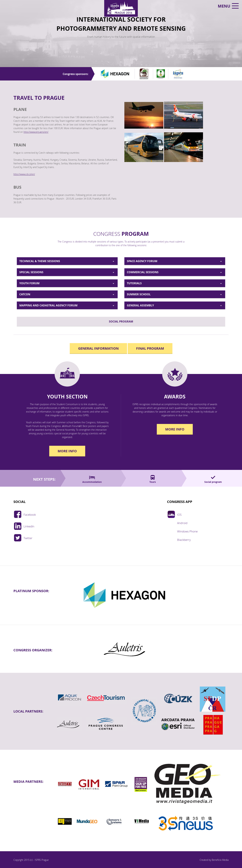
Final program (150, 348)
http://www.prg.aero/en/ (36, 132)
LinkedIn (29, 525)
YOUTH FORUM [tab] (29, 283)
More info (67, 451)
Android (182, 522)
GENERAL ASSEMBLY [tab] (140, 305)
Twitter (28, 537)
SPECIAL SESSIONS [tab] (31, 272)
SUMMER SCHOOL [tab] (139, 294)
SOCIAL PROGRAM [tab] (121, 321)
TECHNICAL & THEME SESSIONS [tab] (40, 261)
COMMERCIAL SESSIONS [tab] (143, 272)
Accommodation (92, 482)
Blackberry (184, 539)
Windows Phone (187, 530)
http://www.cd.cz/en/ (24, 174)
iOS (179, 513)
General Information (98, 348)
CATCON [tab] (25, 294)
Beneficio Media (220, 860)
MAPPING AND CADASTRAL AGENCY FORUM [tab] (48, 305)
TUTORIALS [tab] (134, 283)
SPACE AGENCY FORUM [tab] (142, 261)
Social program (213, 482)
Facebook (30, 513)
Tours (153, 482)
